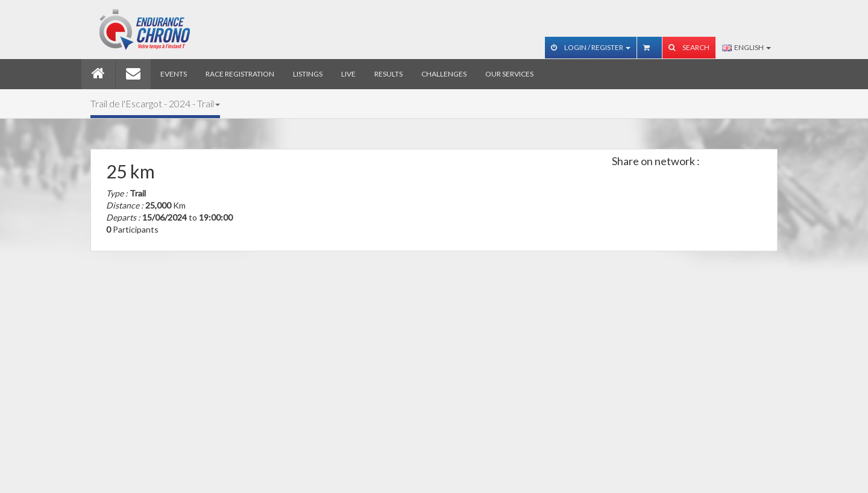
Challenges (444, 74)
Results (388, 74)
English (747, 47)
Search (689, 47)
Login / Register (591, 47)
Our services (509, 74)
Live (348, 74)
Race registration (240, 74)
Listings (308, 74)
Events (174, 74)
